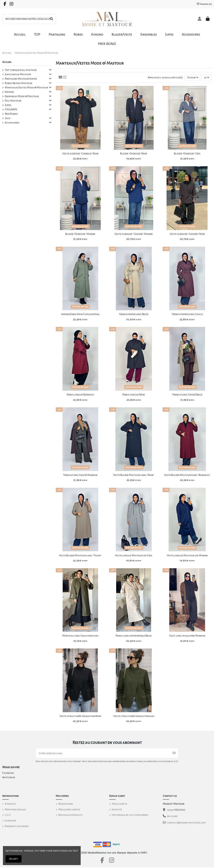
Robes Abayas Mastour (18, 83)
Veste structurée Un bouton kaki (134, 716)
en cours (172, 817)
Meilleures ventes (69, 810)
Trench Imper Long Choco (187, 314)
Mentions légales (15, 810)
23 (206, 77)
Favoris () (204, 4)
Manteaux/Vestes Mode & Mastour (26, 88)
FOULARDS (11, 109)
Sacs (8, 118)
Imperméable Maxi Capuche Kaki (80, 314)
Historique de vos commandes (130, 816)
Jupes (8, 105)
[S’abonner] (174, 754)
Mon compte (120, 804)
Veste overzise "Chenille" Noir (80, 154)
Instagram (9, 778)
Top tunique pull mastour (21, 70)
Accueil (7, 62)
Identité (117, 810)
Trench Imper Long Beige (134, 314)
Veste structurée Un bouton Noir (80, 716)
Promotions (66, 804)
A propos (10, 804)
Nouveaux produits (70, 816)
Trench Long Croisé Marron (80, 475)
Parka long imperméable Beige (134, 636)
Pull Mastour (13, 101)
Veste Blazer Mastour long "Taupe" (80, 556)
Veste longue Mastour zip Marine (187, 556)
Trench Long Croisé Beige (187, 395)
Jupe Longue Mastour (18, 74)
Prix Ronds (11, 114)
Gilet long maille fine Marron (187, 636)
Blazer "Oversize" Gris (187, 154)
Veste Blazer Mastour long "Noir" (134, 475)
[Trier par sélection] (192, 78)
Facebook (8, 774)
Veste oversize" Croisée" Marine (134, 234)
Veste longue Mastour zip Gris (134, 556)
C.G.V (8, 816)
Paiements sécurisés (17, 827)
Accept (14, 859)
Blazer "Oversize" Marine (80, 234)
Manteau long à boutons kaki (80, 636)
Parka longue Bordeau (80, 395)
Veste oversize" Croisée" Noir (187, 234)
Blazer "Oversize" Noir (134, 154)
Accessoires (12, 123)
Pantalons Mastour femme (21, 79)
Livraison (10, 821)
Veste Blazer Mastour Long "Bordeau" (187, 475)
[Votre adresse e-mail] (103, 754)
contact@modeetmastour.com (186, 823)
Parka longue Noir (134, 395)
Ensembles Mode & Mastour (22, 96)
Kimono (9, 92)
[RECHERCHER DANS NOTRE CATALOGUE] (51, 19)
